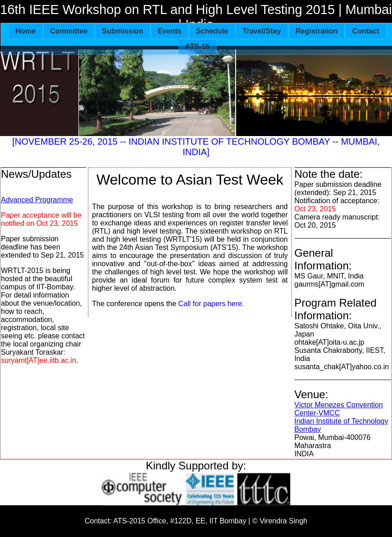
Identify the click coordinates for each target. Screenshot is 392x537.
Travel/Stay (262, 31)
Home (25, 31)
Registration (317, 31)
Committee (69, 31)
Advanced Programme (37, 200)
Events (169, 31)
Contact (366, 31)
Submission (123, 31)
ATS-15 (198, 46)
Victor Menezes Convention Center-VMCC (339, 409)
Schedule (212, 31)
